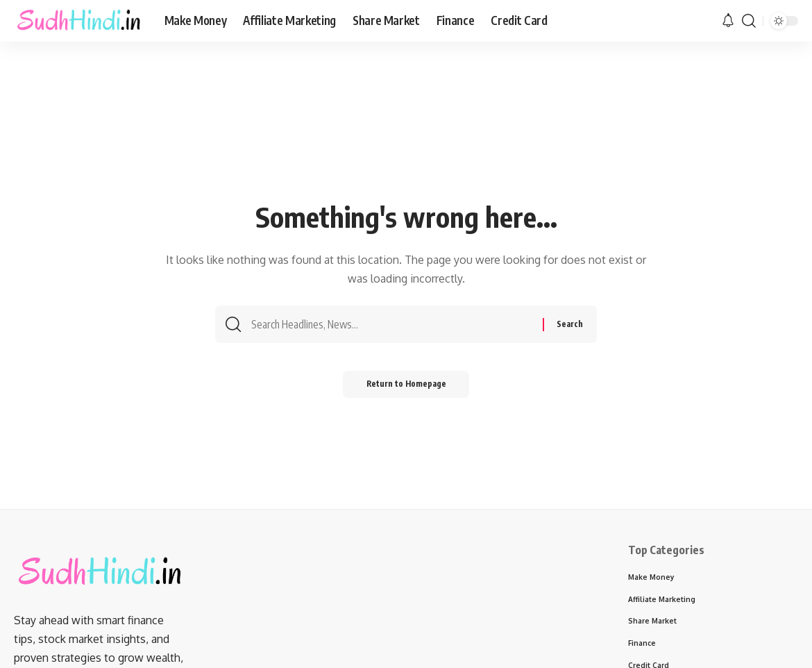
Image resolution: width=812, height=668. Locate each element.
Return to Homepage (406, 387)
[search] (749, 21)
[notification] (728, 21)
